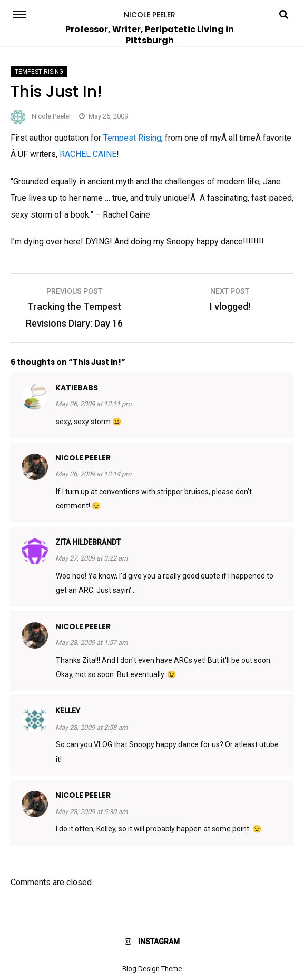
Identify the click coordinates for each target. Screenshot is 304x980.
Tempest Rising (39, 72)
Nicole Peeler (150, 15)
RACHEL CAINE (88, 154)
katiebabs (77, 388)
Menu (29, 14)
